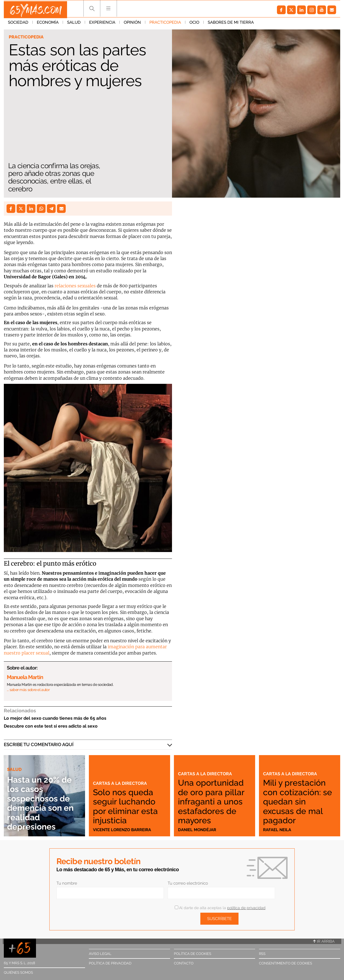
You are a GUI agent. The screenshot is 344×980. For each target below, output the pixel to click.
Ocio (194, 24)
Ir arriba (324, 941)
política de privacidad (246, 908)
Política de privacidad (110, 963)
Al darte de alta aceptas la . (220, 908)
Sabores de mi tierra (231, 24)
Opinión (132, 24)
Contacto (184, 963)
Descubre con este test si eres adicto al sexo (51, 726)
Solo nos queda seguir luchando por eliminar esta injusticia (129, 806)
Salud (74, 24)
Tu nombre (67, 883)
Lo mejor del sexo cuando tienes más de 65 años (55, 718)
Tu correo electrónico (188, 883)
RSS (262, 954)
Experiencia (102, 24)
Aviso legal (100, 954)
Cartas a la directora (120, 783)
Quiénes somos (18, 973)
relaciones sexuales (75, 286)
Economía (48, 24)
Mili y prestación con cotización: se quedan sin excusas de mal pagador (298, 801)
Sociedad (18, 24)
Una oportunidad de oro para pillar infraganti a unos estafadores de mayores (215, 797)
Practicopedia (165, 24)
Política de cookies (193, 954)
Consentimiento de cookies (286, 963)
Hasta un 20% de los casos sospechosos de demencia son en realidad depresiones (44, 803)
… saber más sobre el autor (28, 690)
